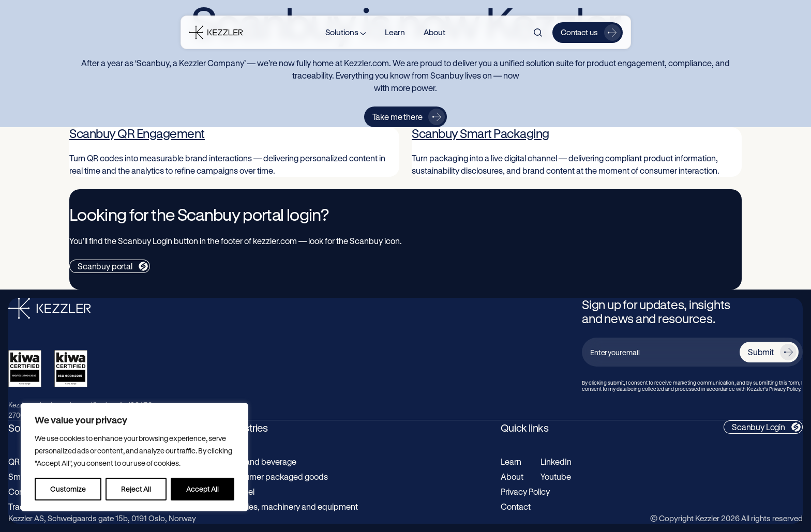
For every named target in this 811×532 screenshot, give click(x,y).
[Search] (538, 33)
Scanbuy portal (105, 266)
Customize (68, 489)
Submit (761, 352)
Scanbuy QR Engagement (137, 133)
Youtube (556, 476)
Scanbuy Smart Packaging (480, 133)
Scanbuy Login (759, 427)
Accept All (202, 489)
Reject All (136, 489)
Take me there (397, 117)
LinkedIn (556, 461)
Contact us (579, 32)
